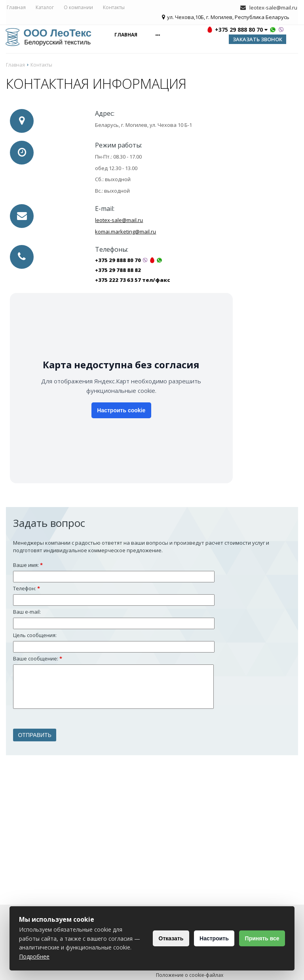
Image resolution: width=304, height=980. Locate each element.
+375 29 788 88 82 (118, 271)
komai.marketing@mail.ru (125, 232)
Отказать (162, 938)
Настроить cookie (121, 412)
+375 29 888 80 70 (118, 261)
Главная (15, 8)
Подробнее (102, 956)
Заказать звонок (257, 40)
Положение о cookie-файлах (190, 976)
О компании (78, 8)
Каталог (44, 8)
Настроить (209, 938)
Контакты (113, 8)
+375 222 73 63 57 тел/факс (133, 281)
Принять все (260, 938)
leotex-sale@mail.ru (274, 8)
